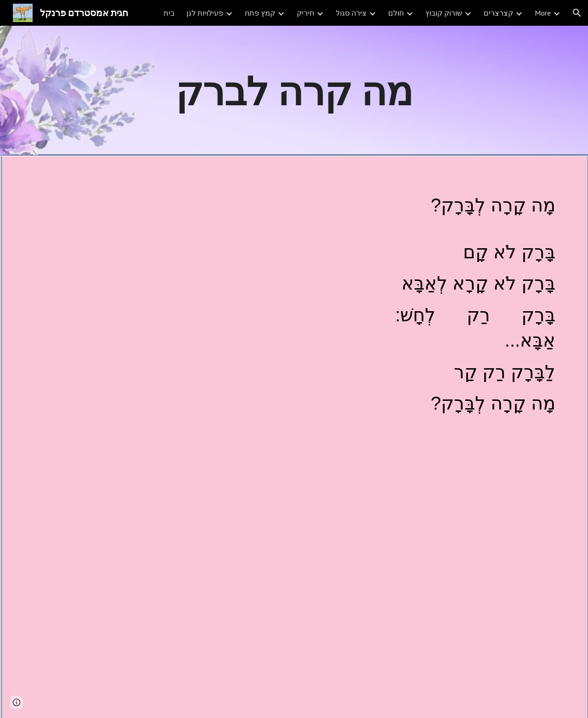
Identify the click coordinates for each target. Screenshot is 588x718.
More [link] (543, 13)
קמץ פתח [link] (260, 13)
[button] (577, 13)
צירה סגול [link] (351, 13)
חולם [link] (396, 13)
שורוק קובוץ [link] (444, 13)
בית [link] (169, 13)
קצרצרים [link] (498, 13)
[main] (294, 91)
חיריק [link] (305, 13)
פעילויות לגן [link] (205, 13)
